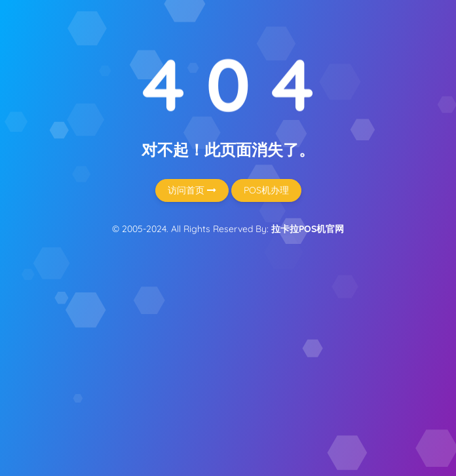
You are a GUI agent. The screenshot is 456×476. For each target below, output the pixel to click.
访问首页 (192, 190)
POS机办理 (266, 190)
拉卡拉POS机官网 (308, 229)
